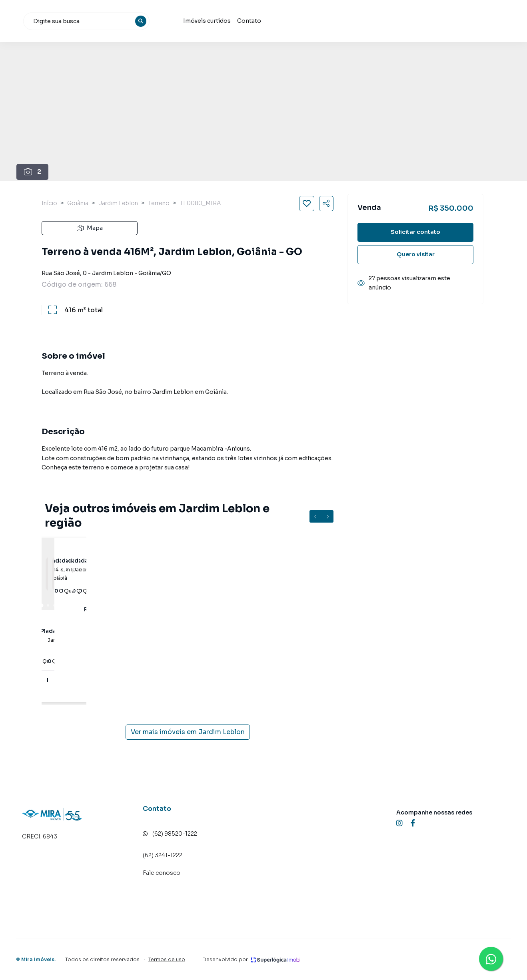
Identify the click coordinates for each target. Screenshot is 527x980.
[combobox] (190, 21)
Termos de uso (167, 959)
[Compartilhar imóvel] (326, 204)
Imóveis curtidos (309, 21)
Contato (351, 21)
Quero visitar (416, 254)
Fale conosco (162, 873)
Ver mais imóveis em (188, 732)
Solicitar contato (415, 232)
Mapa (90, 228)
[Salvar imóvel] (307, 204)
